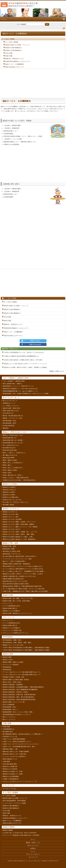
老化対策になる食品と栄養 (11, 551)
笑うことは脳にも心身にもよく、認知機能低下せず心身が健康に (24, 571)
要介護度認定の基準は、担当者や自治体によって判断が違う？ (23, 734)
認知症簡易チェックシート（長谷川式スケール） (19, 386)
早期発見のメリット (9, 403)
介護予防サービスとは (10, 737)
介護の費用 (6, 761)
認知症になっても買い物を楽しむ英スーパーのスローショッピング (25, 364)
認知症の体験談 (8, 830)
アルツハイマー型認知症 (11, 665)
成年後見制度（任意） (10, 423)
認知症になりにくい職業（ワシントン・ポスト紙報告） (21, 527)
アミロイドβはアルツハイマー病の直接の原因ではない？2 (22, 675)
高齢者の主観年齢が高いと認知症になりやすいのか (19, 576)
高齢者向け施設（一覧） (11, 749)
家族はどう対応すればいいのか (13, 435)
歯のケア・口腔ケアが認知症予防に (14, 561)
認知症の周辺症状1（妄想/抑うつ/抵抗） (16, 692)
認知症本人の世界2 (9, 495)
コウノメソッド (8, 603)
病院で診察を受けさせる (11, 411)
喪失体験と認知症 (9, 505)
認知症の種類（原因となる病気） (14, 662)
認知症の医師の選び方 (10, 608)
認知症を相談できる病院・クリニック (17, 45)
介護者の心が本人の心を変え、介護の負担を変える (19, 480)
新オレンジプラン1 (9, 717)
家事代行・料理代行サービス (15, 59)
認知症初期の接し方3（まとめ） (13, 443)
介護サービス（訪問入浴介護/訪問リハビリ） (17, 742)
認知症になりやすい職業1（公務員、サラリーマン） (20, 522)
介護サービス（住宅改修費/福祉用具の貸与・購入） (20, 746)
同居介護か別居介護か (10, 450)
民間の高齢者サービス (10, 759)
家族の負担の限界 (9, 458)
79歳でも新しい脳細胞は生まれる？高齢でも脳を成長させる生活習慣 (25, 591)
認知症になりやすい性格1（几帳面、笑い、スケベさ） (20, 532)
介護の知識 (6, 727)
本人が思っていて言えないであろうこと (16, 502)
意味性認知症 (7, 670)
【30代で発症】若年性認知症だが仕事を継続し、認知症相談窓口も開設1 (26, 647)
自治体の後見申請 (9, 426)
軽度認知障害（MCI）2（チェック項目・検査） (18, 712)
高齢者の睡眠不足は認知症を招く (14, 579)
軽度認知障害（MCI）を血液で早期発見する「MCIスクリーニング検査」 (26, 394)
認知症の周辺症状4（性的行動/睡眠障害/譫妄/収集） (20, 699)
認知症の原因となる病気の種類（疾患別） (16, 680)
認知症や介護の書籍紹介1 (14, 48)
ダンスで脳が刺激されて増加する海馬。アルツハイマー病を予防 (24, 589)
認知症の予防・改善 (9, 546)
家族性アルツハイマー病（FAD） (14, 645)
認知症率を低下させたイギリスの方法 (15, 581)
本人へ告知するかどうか (11, 445)
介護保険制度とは (9, 729)
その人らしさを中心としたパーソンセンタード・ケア (20, 781)
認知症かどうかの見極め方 (11, 611)
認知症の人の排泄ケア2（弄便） (13, 774)
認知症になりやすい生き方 (11, 529)
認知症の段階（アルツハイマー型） (14, 702)
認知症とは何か (8, 660)
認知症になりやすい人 (10, 512)
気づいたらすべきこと (10, 401)
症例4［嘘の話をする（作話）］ (13, 475)
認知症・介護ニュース (57, 371)
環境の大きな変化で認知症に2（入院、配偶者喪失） (20, 539)
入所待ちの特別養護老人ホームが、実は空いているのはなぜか (24, 352)
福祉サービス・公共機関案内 (15, 64)
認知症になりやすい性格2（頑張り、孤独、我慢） (19, 534)
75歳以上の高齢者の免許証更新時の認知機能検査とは (21, 356)
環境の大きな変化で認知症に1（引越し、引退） (18, 537)
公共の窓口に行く (9, 413)
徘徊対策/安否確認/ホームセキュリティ (18, 61)
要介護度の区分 (8, 732)
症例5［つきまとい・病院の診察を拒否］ (16, 478)
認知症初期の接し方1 (10, 438)
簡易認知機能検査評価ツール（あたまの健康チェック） (21, 391)
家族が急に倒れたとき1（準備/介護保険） (16, 751)
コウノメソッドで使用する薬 (12, 630)
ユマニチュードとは (9, 789)
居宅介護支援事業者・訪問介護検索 (14, 801)
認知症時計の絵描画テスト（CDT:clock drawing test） (21, 389)
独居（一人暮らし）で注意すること (14, 453)
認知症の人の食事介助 (10, 766)
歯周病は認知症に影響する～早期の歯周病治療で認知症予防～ (23, 586)
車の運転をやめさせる (10, 455)
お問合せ (33, 848)
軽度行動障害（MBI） (10, 707)
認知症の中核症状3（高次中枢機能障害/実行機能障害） (21, 690)
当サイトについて (33, 845)
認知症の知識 (7, 657)
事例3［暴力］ (8, 465)
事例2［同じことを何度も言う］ (13, 463)
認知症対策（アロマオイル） (12, 554)
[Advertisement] (33, 83)
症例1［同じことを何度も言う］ (13, 468)
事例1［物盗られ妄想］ (10, 460)
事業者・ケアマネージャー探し (13, 418)
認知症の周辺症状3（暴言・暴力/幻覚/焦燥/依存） (19, 697)
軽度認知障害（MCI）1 (10, 709)
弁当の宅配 (9, 53)
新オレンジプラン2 (9, 719)
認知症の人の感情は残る (11, 497)
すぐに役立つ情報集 (12, 42)
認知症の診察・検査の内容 (11, 408)
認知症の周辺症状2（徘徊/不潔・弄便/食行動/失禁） (20, 694)
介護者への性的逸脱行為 (11, 779)
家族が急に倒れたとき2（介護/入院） (15, 754)
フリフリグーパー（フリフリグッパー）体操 (17, 559)
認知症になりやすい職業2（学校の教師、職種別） (19, 524)
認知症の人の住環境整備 (11, 776)
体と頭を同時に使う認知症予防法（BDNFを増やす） (20, 556)
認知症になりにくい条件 (11, 517)
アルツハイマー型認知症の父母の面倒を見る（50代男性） (22, 835)
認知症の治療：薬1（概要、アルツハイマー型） (18, 598)
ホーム (33, 840)
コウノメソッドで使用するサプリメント (16, 633)
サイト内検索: (21, 24)
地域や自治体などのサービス (15, 67)
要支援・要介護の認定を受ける (13, 416)
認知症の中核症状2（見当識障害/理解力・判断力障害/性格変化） (24, 687)
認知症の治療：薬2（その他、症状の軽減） (17, 601)
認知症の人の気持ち (9, 487)
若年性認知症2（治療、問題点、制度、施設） (18, 642)
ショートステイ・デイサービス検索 (14, 803)
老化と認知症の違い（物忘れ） (13, 384)
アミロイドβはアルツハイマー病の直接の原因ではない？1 (22, 672)
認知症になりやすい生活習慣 (12, 519)
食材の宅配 (9, 56)
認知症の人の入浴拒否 (10, 769)
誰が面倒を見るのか (9, 448)
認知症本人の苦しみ (9, 490)
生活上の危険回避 (9, 704)
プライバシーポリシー (33, 854)
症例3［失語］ (8, 473)
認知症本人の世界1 (9, 492)
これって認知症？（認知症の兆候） (14, 381)
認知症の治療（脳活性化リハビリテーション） (18, 613)
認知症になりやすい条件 (11, 514)
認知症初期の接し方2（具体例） (13, 440)
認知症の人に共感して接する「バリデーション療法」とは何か (23, 574)
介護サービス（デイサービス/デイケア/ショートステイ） (21, 744)
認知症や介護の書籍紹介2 (14, 50)
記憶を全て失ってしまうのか (12, 500)
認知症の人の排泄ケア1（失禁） (13, 771)
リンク (33, 851)
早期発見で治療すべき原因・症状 (14, 677)
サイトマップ (33, 857)
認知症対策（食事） (9, 549)
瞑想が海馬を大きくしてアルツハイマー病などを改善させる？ (23, 566)
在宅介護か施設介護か (10, 764)
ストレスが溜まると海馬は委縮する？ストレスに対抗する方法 (23, 569)
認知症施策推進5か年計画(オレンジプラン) (17, 714)
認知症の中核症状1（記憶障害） (13, 685)
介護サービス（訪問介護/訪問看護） (15, 739)
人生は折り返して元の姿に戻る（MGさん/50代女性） (20, 833)
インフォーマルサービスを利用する (14, 756)
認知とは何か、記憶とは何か (12, 682)
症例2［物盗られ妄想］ (10, 470)
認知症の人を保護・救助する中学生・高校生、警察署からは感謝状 (25, 367)
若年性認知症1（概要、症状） (13, 640)
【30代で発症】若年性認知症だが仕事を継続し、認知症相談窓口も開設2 (26, 650)
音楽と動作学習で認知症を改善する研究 (16, 584)
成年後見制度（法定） (10, 421)
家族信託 (6, 428)
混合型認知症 (7, 667)
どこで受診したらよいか (11, 406)
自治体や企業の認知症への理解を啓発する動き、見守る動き (23, 360)
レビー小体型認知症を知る (11, 606)
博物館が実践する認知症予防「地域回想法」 (17, 564)
